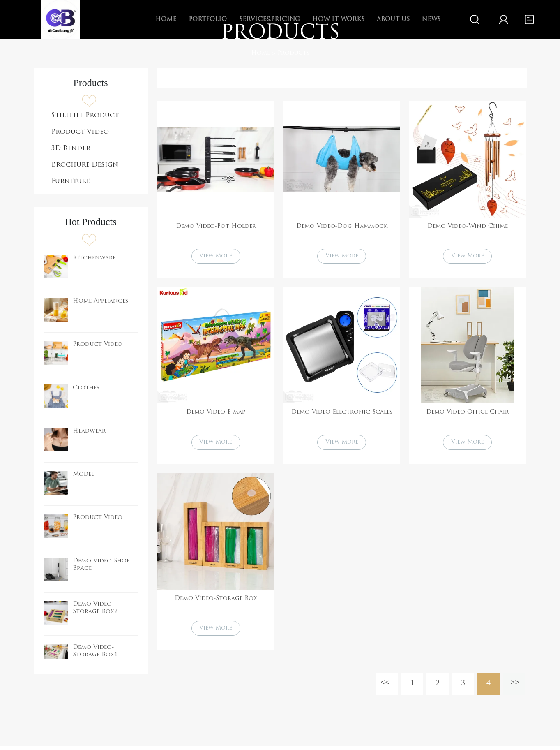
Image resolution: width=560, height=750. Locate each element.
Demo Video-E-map (216, 413)
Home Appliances (100, 301)
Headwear (89, 431)
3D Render (71, 148)
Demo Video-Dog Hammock (342, 226)
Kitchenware (94, 258)
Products (293, 53)
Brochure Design (85, 165)
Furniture (71, 181)
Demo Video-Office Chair (467, 413)
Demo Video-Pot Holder (216, 226)
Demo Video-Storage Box (216, 601)
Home (260, 53)
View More (216, 257)
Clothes (86, 388)
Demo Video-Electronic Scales (342, 413)
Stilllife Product (85, 116)
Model (83, 474)
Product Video (80, 132)
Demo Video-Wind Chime (468, 226)
